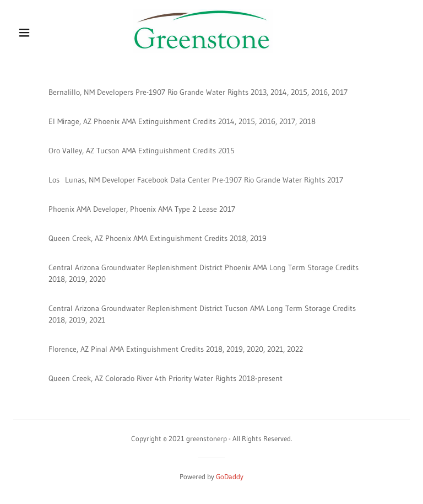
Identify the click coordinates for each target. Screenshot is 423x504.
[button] (24, 33)
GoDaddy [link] (230, 476)
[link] (203, 50)
